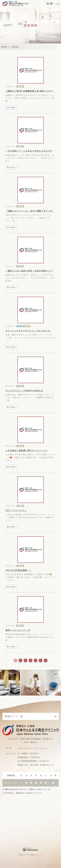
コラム (19, 326)
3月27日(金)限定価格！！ (19, 570)
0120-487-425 (25, 748)
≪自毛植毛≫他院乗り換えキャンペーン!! (26, 450)
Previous (2, 679)
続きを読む (12, 107)
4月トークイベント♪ (16, 510)
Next (59, 679)
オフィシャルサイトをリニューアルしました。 (29, 331)
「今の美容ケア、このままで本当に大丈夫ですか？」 (32, 151)
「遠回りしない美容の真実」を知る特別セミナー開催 (32, 271)
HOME (4, 47)
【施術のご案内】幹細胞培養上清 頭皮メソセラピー (31, 91)
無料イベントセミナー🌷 (18, 630)
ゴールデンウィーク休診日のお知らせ (24, 390)
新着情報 (20, 86)
